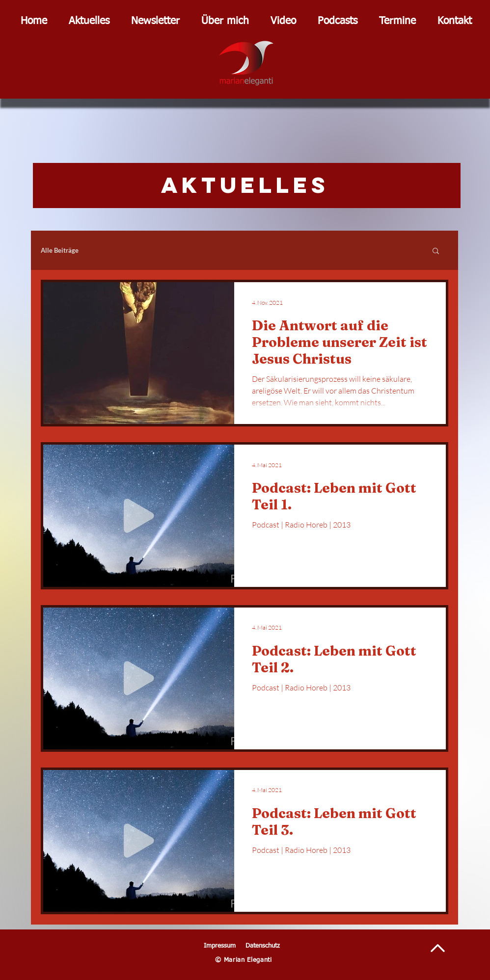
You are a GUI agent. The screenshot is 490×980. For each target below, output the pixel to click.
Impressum (220, 946)
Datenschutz (263, 946)
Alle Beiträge (60, 250)
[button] (436, 252)
